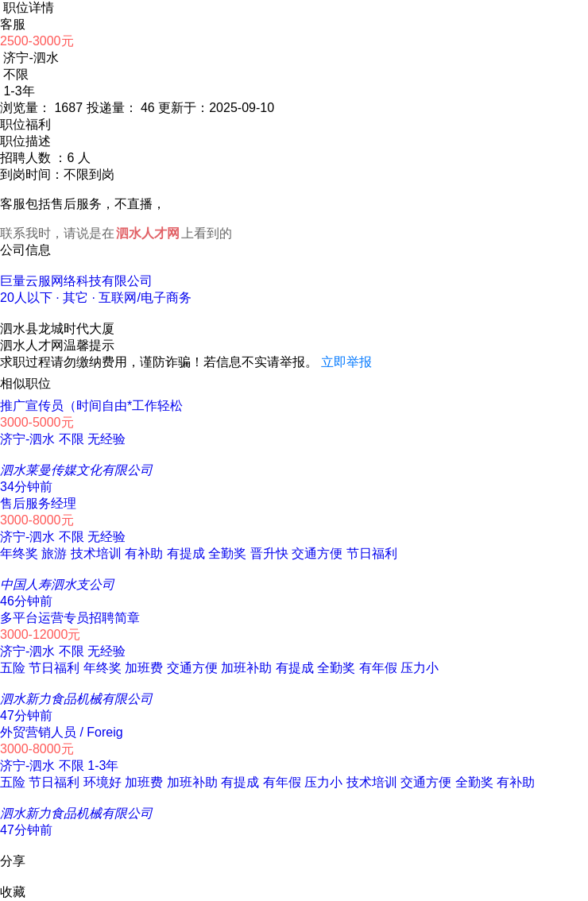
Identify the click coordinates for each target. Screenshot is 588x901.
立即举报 (346, 362)
